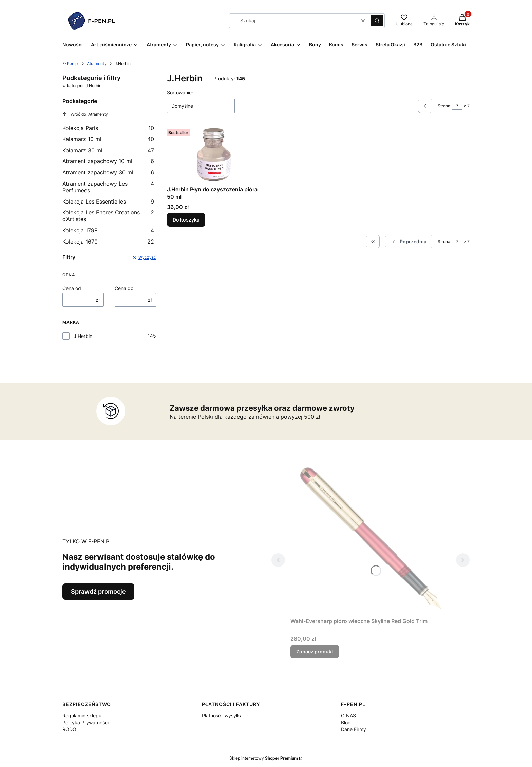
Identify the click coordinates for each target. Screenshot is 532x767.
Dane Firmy (354, 729)
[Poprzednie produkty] (409, 242)
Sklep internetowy (264, 758)
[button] (377, 21)
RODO (69, 729)
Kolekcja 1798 (108, 230)
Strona (444, 106)
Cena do (124, 288)
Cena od (72, 288)
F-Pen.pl (71, 64)
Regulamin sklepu (82, 716)
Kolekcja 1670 (108, 242)
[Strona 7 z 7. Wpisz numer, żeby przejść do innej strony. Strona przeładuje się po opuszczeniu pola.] (457, 106)
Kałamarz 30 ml (108, 150)
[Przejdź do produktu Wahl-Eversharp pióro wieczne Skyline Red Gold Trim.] (370, 538)
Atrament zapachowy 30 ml (108, 172)
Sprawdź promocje (98, 591)
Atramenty (97, 64)
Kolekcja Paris (108, 128)
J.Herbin (83, 336)
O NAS (348, 716)
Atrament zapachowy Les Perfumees (108, 187)
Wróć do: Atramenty (85, 114)
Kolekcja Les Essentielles (108, 202)
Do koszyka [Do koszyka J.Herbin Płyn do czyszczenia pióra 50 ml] (186, 220)
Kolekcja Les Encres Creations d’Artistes (108, 216)
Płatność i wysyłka (222, 716)
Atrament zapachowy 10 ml (108, 161)
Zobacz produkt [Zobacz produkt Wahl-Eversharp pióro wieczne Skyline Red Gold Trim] (315, 651)
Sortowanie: (180, 92)
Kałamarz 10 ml (108, 139)
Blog (346, 722)
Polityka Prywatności (85, 722)
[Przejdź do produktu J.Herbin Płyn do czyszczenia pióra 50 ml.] (214, 155)
